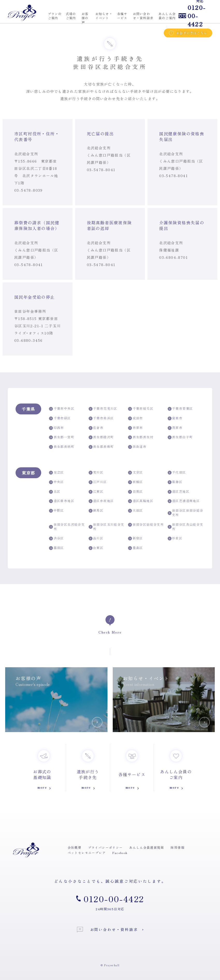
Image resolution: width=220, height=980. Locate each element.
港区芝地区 (179, 492)
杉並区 (175, 538)
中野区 (56, 510)
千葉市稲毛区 (141, 409)
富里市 (175, 418)
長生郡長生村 (141, 437)
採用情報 (178, 847)
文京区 (136, 472)
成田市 (136, 418)
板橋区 (136, 482)
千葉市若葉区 (180, 409)
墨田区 (56, 548)
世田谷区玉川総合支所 (107, 527)
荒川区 (96, 472)
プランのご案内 (55, 16)
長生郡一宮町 (62, 437)
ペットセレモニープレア (87, 853)
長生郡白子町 (180, 437)
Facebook (120, 853)
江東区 (96, 492)
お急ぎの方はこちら (188, 33)
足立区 (56, 472)
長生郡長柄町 (62, 447)
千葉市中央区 (62, 409)
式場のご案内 (71, 16)
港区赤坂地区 (101, 501)
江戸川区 (98, 482)
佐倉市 (96, 428)
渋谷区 (56, 538)
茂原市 (175, 428)
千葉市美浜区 (101, 418)
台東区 (96, 548)
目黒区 (136, 492)
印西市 (56, 428)
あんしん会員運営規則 (147, 847)
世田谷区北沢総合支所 (67, 527)
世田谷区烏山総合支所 (186, 527)
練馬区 (96, 510)
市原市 (136, 428)
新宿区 (136, 538)
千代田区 (177, 472)
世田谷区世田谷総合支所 (186, 513)
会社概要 (75, 847)
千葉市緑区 (60, 418)
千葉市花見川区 (103, 409)
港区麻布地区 (62, 501)
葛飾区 (175, 482)
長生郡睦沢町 (101, 437)
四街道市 (137, 447)
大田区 (136, 510)
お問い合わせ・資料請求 (108, 930)
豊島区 (136, 548)
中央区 (56, 482)
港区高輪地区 (141, 501)
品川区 (96, 538)
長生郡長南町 (101, 447)
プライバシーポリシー (105, 847)
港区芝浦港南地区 (184, 501)
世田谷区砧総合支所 (146, 524)
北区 (55, 492)
